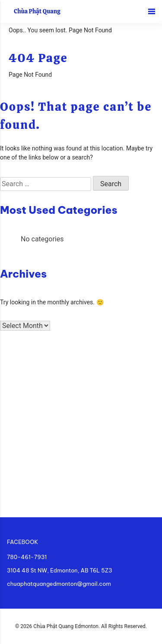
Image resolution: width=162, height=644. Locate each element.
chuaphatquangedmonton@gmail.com (59, 584)
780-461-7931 (27, 557)
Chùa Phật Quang (37, 11)
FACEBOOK (22, 542)
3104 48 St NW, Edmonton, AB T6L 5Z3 (60, 570)
